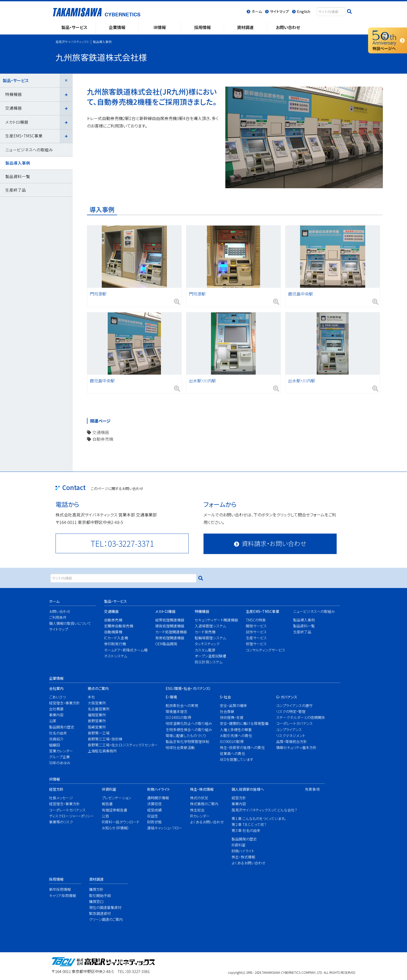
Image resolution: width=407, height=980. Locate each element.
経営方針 (56, 789)
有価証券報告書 (114, 810)
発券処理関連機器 (169, 638)
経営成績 (154, 810)
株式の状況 (199, 798)
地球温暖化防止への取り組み (186, 723)
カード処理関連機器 (169, 632)
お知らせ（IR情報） (116, 828)
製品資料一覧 (18, 176)
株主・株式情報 (202, 789)
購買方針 (96, 889)
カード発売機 (205, 632)
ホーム (54, 601)
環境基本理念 (177, 711)
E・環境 (171, 697)
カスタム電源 (205, 650)
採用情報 (56, 879)
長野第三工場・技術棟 (105, 739)
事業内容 (56, 715)
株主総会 (197, 810)
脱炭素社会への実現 (182, 705)
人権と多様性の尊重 (236, 730)
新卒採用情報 (60, 889)
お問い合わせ (60, 611)
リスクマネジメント (291, 736)
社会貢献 (227, 711)
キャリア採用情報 (61, 895)
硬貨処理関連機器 (169, 626)
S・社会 (225, 697)
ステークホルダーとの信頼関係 (298, 717)
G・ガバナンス (287, 697)
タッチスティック (207, 644)
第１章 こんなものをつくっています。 (259, 818)
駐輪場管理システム (210, 638)
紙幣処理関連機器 (169, 620)
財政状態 (154, 822)
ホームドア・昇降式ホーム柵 (124, 650)
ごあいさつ (57, 697)
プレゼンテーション (116, 798)
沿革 (53, 721)
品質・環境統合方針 (292, 741)
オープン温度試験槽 (210, 656)
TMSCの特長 (256, 620)
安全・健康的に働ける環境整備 (242, 723)
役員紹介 (56, 739)
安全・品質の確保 (233, 705)
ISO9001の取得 (232, 741)
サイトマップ (59, 629)
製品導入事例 (18, 163)
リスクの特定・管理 (291, 711)
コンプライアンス (289, 730)
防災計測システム (209, 662)
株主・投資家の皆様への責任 (242, 747)
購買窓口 (96, 901)
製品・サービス (16, 80)
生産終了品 (16, 190)
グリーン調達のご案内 (104, 919)
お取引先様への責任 (236, 736)
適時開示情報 (158, 798)
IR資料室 (109, 789)
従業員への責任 (232, 753)
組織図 (55, 745)
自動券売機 (103, 439)
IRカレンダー (200, 816)
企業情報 (56, 678)
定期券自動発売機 (119, 626)
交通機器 (101, 432)
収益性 (153, 816)
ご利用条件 (58, 617)
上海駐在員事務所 (102, 751)
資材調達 (96, 879)
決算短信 (154, 804)
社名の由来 (58, 733)
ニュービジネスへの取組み (29, 150)
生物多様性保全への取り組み (186, 730)
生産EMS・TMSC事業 (24, 136)
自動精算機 (113, 632)
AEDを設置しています (237, 759)
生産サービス (256, 638)
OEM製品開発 (166, 644)
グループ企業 (59, 757)
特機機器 (13, 94)
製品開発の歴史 (62, 727)
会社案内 (56, 688)
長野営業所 (97, 721)
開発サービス (256, 626)
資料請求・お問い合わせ (274, 543)
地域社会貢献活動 (180, 747)
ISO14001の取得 (178, 717)
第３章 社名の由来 (246, 830)
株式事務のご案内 (204, 804)
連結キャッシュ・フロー (163, 828)
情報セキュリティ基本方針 (296, 747)
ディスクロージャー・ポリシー (69, 816)
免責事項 (311, 789)
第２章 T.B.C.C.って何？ (249, 824)
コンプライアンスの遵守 (294, 705)
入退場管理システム (210, 626)
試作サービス (256, 632)
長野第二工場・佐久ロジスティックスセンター (119, 745)
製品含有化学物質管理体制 (186, 741)
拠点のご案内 (98, 688)
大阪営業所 (97, 703)
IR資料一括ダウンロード (119, 822)
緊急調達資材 (100, 913)
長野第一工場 (99, 733)
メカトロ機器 (17, 122)
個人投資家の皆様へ (248, 789)
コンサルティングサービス (264, 650)
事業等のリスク (61, 822)
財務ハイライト (159, 789)
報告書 (107, 804)
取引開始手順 (100, 895)
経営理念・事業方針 (63, 703)
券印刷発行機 (115, 644)
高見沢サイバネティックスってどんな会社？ (261, 810)
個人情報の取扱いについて (68, 623)
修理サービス (256, 644)
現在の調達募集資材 (104, 907)
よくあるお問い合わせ (205, 822)
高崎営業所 (97, 727)
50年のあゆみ (60, 763)
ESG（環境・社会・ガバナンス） (188, 688)
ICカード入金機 (116, 638)
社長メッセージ (61, 798)
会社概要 (56, 709)
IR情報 (55, 779)
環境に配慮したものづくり (186, 736)
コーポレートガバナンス (294, 723)
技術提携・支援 (232, 717)
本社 (91, 697)
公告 (105, 816)
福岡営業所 (97, 715)
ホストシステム (116, 656)
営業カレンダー (61, 751)
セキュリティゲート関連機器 (214, 620)
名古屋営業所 (99, 709)
